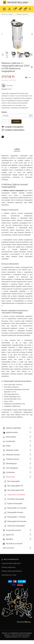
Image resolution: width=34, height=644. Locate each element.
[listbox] (17, 116)
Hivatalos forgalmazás (8, 567)
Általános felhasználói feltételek (12, 571)
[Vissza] (31, 14)
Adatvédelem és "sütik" (9, 575)
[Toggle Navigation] (4, 9)
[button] (15, 9)
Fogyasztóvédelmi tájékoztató (11, 563)
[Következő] (32, 14)
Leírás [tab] (17, 149)
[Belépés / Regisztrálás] (9, 9)
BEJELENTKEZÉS (17, 548)
